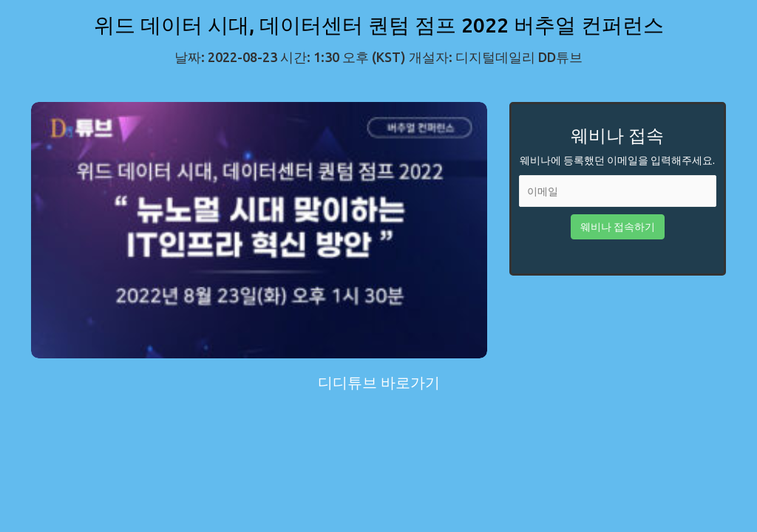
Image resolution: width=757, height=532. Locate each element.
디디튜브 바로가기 (379, 383)
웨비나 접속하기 (618, 227)
